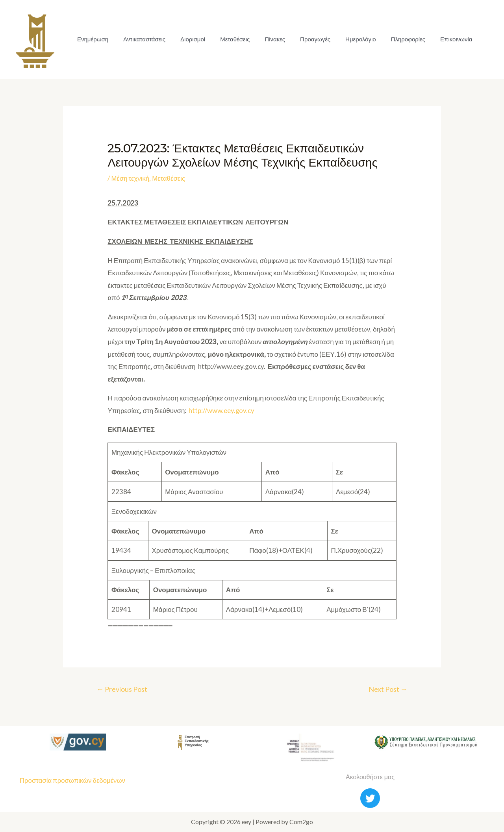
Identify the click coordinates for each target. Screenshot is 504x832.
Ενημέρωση (92, 39)
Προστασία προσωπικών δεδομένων (73, 781)
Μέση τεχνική (130, 178)
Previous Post (123, 689)
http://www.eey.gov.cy (222, 410)
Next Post (387, 689)
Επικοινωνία (436, 39)
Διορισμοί (187, 39)
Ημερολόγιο (345, 39)
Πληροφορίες (390, 39)
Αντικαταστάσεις (141, 39)
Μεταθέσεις (227, 39)
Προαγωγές (302, 39)
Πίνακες (264, 39)
